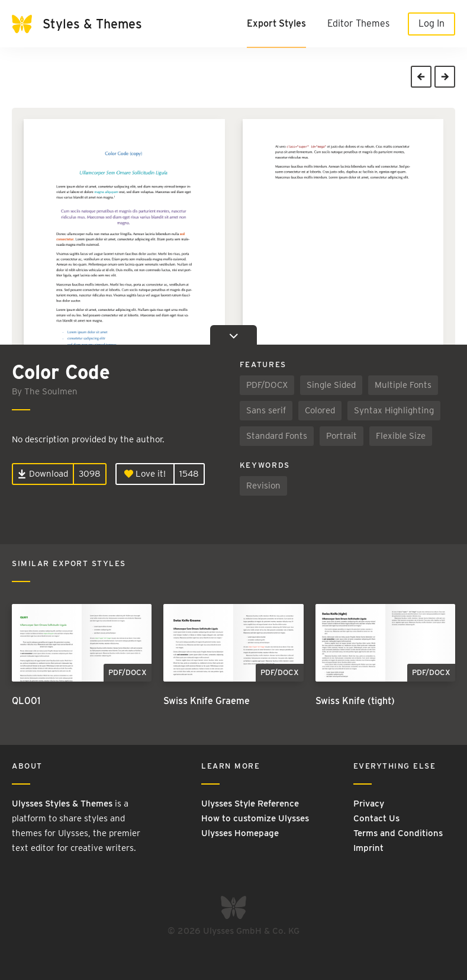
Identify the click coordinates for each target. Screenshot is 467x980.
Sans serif (266, 410)
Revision (263, 486)
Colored (320, 410)
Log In (431, 23)
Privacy (369, 804)
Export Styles (276, 23)
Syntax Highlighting (394, 410)
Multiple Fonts (403, 385)
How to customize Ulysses (255, 818)
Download (43, 474)
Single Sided (331, 385)
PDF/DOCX (267, 385)
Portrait (342, 436)
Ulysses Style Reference (250, 804)
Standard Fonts (277, 436)
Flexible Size (401, 436)
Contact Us (376, 818)
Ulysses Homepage (240, 833)
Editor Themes (358, 23)
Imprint (368, 848)
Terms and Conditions (398, 833)
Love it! (145, 474)
